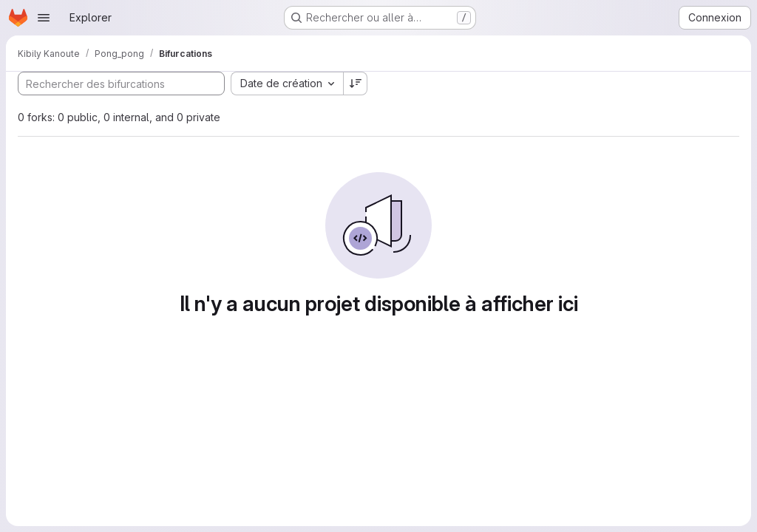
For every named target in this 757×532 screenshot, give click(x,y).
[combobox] (287, 83)
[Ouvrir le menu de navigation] (44, 18)
